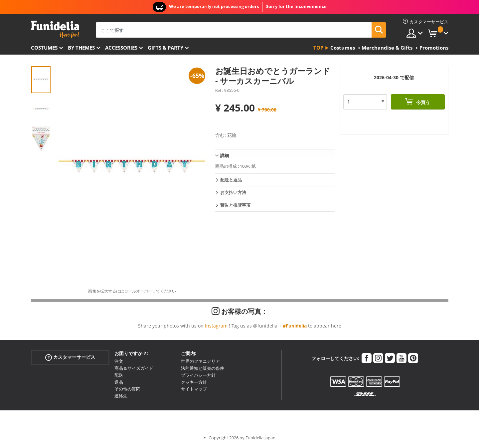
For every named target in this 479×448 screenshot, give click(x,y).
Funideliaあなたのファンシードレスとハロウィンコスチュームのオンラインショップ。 (55, 29)
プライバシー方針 (198, 375)
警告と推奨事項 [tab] (235, 205)
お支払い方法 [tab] (233, 192)
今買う (422, 102)
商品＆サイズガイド (134, 368)
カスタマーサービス (70, 357)
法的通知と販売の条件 (203, 368)
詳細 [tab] (225, 155)
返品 (119, 382)
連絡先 (121, 396)
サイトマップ (194, 389)
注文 (119, 361)
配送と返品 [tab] (231, 180)
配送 (119, 375)
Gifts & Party (165, 48)
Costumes (44, 48)
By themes (81, 48)
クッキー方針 (194, 382)
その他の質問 (127, 389)
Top (318, 48)
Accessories (121, 48)
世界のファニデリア (200, 361)
